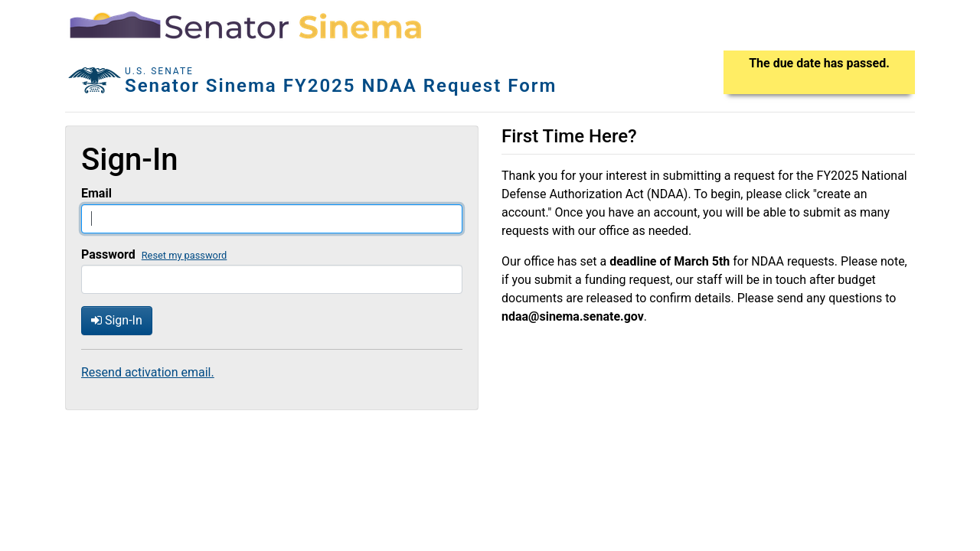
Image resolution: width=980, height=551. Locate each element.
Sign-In (117, 320)
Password (108, 254)
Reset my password (185, 255)
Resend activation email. (148, 372)
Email (96, 193)
